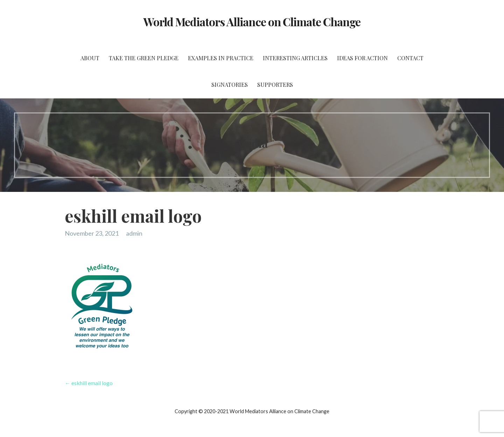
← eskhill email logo (89, 383)
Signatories (230, 85)
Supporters (275, 85)
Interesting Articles (295, 58)
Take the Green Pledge (144, 58)
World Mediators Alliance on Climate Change (252, 22)
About (90, 58)
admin (134, 233)
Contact (410, 58)
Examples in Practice (221, 58)
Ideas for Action (362, 58)
